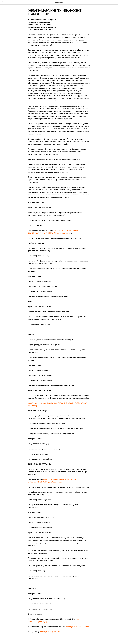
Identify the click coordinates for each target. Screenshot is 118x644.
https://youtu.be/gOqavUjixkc (51, 634)
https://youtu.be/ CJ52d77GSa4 (78, 629)
